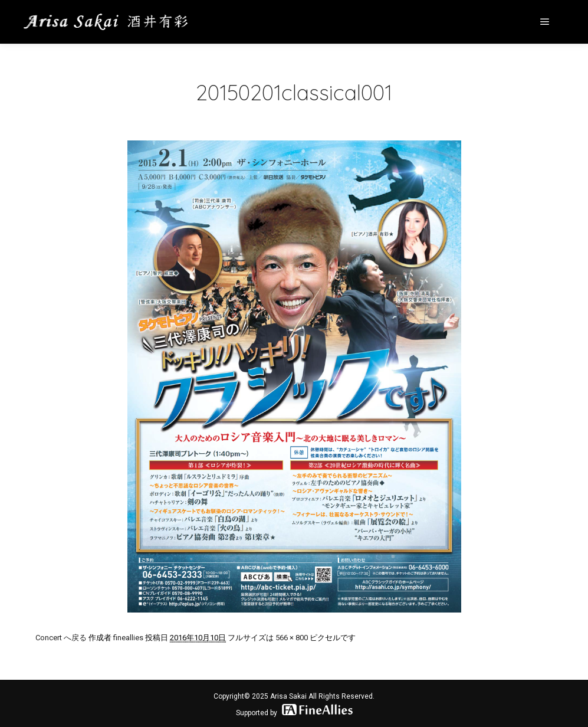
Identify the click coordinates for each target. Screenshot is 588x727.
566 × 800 (292, 638)
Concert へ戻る (61, 638)
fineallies (128, 638)
